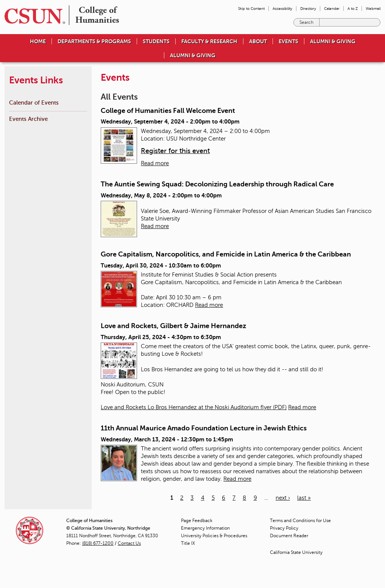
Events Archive (28, 119)
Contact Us (129, 543)
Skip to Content (251, 9)
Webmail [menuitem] (373, 9)
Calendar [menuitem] (332, 9)
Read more (155, 163)
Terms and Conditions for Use (300, 521)
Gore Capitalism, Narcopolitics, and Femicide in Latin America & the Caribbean (226, 254)
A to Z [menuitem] (353, 9)
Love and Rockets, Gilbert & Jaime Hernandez (173, 326)
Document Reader (289, 536)
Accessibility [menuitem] (282, 9)
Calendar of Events (34, 102)
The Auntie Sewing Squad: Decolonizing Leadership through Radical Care (217, 184)
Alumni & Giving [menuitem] (333, 41)
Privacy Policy (284, 528)
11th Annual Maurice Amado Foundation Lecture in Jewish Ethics (204, 428)
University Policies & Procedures (214, 536)
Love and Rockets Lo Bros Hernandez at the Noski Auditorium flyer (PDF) (194, 407)
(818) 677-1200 (98, 543)
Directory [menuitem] (308, 9)
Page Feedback (197, 521)
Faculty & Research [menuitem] (209, 41)
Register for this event (175, 151)
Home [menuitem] (38, 41)
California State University (296, 552)
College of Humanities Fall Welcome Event (168, 111)
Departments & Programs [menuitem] (94, 41)
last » (304, 498)
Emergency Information (205, 528)
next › (283, 498)
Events (288, 41)
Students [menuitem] (156, 41)
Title (188, 543)
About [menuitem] (258, 41)
